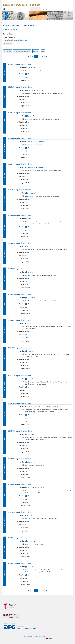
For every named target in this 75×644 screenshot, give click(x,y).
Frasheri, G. (39, 406)
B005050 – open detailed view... (20, 87)
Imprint (30, 637)
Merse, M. (58, 406)
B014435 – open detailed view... (20, 563)
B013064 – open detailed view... (20, 484)
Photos (27, 9)
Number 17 (5, 495)
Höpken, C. (31, 515)
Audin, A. (30, 90)
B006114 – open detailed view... (20, 164)
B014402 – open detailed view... (20, 459)
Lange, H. (30, 272)
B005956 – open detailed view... (20, 190)
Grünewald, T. (32, 193)
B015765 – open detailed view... (20, 403)
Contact (26, 637)
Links (56, 9)
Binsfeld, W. (39, 90)
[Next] (43, 56)
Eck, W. (29, 246)
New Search (8, 44)
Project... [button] (11, 9)
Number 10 (5, 304)
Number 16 (5, 469)
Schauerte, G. (31, 298)
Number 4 (5, 148)
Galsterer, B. (31, 142)
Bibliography (35, 9)
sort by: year (7, 51)
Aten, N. (30, 406)
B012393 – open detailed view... (20, 512)
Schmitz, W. (31, 351)
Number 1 (5, 73)
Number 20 (5, 574)
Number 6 (5, 200)
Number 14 (5, 414)
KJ (28, 74)
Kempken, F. (49, 406)
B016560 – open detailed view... (20, 376)
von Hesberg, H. (39, 488)
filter (43, 51)
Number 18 (5, 522)
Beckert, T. (30, 116)
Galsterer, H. (42, 142)
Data (51, 9)
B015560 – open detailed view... (20, 215)
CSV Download (21, 40)
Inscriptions (19, 9)
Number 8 (5, 253)
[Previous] (32, 56)
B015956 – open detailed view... (20, 431)
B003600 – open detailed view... (20, 138)
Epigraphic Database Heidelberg (22, 5)
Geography (44, 9)
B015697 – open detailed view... (20, 320)
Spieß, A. (30, 219)
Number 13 (5, 386)
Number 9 (5, 279)
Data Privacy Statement (39, 637)
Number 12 (5, 359)
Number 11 (5, 331)
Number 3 (5, 122)
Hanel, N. (30, 379)
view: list (36, 51)
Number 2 (5, 97)
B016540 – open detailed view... (20, 294)
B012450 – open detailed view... (20, 538)
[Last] (29, 56)
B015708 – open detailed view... (20, 348)
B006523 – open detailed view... (20, 64)
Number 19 (5, 548)
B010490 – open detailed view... (20, 269)
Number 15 (5, 442)
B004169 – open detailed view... (20, 113)
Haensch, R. (31, 434)
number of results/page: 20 (22, 51)
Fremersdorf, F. (32, 68)
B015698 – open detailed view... (20, 243)
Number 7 (5, 226)
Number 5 (5, 174)
